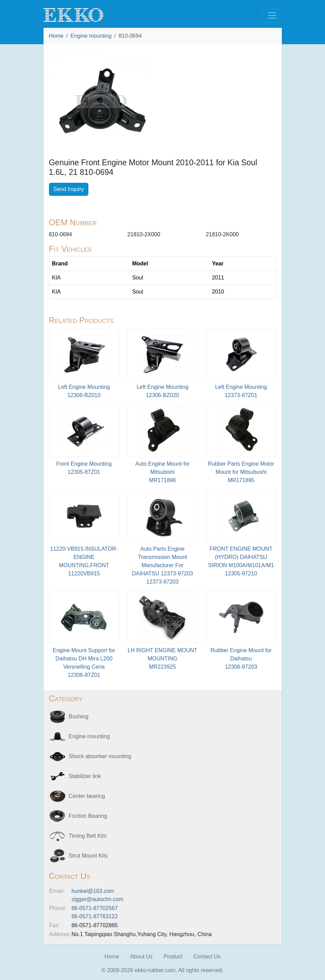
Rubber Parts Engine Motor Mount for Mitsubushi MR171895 (241, 472)
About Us (141, 957)
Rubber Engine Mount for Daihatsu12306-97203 (241, 659)
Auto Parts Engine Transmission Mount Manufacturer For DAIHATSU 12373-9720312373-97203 (162, 565)
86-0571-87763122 (95, 916)
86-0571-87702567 (95, 908)
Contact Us (207, 957)
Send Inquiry (69, 189)
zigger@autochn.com (97, 899)
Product (173, 957)
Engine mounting (91, 36)
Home (56, 36)
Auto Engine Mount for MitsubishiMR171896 (162, 472)
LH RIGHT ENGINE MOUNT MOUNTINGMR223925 (162, 659)
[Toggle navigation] (272, 15)
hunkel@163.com (93, 891)
